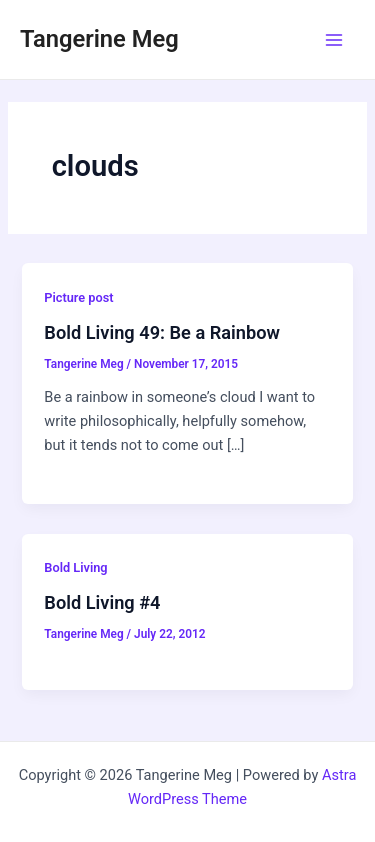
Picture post (78, 297)
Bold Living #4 (102, 602)
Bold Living (75, 567)
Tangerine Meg (99, 39)
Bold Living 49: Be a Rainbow (162, 332)
